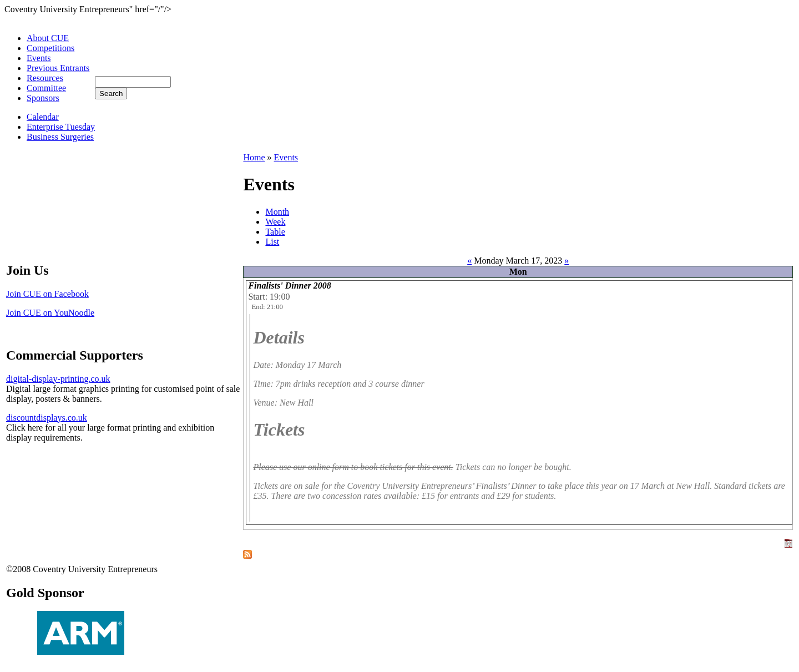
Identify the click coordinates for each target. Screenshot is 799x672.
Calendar (43, 117)
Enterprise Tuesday (61, 127)
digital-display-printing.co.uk (58, 379)
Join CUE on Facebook (47, 294)
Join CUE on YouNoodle (50, 313)
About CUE (48, 38)
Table (275, 232)
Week (275, 222)
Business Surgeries (60, 137)
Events (39, 58)
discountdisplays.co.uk (47, 418)
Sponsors (43, 98)
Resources (45, 78)
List (272, 242)
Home (254, 157)
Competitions (50, 48)
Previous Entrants (58, 68)
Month (277, 212)
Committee (46, 88)
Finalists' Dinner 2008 (289, 286)
